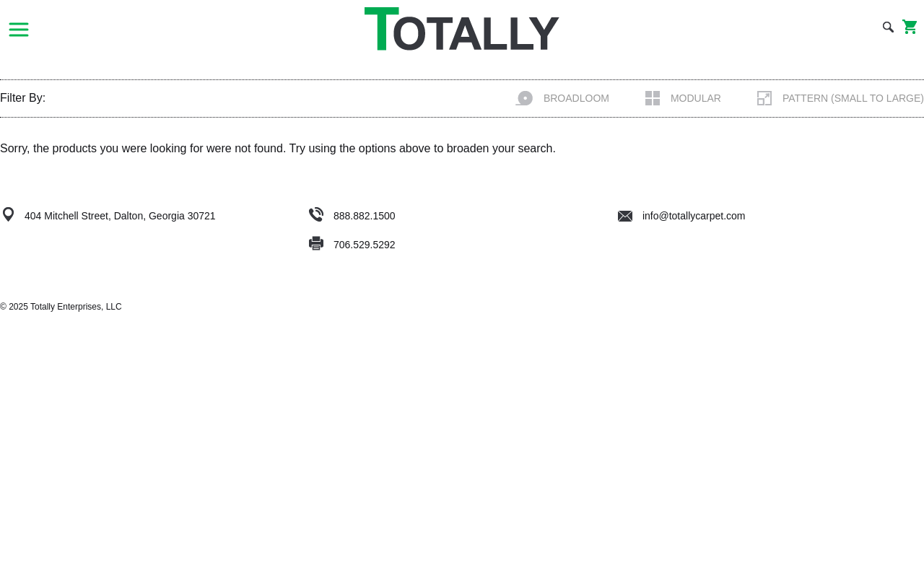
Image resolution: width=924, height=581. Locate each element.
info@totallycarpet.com (682, 216)
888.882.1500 (365, 216)
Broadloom (562, 98)
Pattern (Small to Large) (841, 98)
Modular (683, 98)
